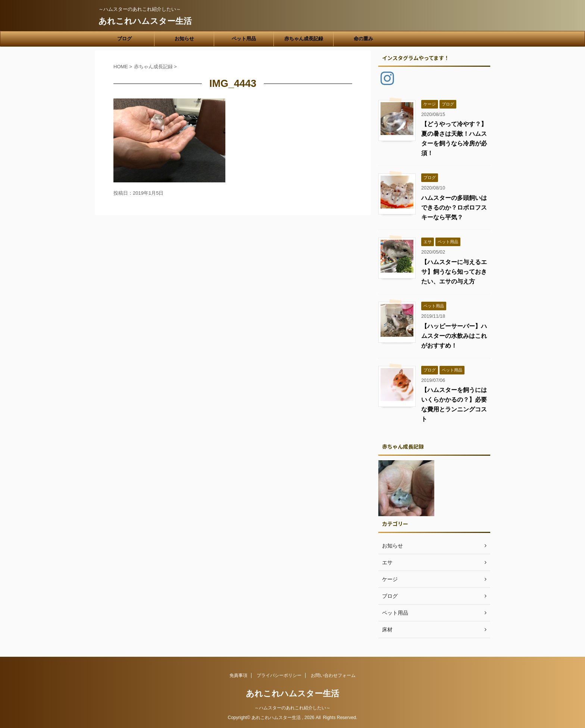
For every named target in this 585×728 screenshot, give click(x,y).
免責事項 (238, 675)
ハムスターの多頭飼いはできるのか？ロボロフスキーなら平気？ (454, 208)
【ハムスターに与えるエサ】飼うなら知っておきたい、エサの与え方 (454, 272)
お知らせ (184, 39)
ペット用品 (244, 39)
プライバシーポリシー (279, 675)
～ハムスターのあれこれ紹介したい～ (292, 708)
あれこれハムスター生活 (145, 21)
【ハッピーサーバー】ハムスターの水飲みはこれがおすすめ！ (454, 336)
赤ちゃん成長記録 (304, 39)
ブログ (124, 39)
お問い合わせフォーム (333, 675)
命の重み (363, 39)
